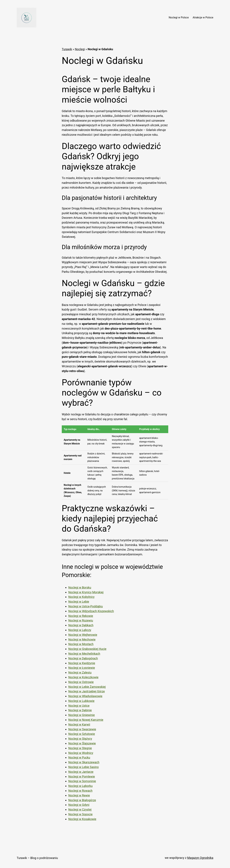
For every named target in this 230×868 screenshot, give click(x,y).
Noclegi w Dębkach (81, 625)
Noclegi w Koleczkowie (83, 677)
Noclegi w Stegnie (80, 748)
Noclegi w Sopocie (80, 814)
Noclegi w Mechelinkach (84, 654)
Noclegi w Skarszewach (84, 762)
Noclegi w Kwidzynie (82, 663)
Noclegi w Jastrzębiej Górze (87, 691)
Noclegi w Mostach (81, 644)
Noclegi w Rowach (80, 791)
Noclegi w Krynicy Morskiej (86, 592)
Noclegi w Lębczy (80, 630)
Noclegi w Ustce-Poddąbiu (86, 606)
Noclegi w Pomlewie (82, 777)
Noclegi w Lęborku (80, 786)
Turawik (67, 49)
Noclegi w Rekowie (81, 616)
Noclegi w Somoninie (82, 781)
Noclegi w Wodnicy (81, 753)
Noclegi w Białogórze (82, 800)
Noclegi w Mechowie (82, 639)
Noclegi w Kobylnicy (81, 597)
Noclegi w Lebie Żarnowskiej (87, 687)
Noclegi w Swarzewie (82, 729)
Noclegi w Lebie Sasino (83, 767)
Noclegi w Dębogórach (83, 658)
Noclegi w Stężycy (80, 739)
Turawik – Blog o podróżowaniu (37, 858)
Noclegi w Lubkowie (81, 701)
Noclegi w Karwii (79, 724)
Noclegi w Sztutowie (82, 734)
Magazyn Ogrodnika (200, 858)
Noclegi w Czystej (80, 809)
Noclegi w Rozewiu (81, 620)
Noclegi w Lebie (79, 602)
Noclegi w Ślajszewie (82, 743)
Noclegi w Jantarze (81, 772)
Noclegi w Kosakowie (82, 819)
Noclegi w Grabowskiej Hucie (87, 649)
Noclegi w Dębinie (80, 710)
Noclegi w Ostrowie (81, 682)
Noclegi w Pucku (79, 757)
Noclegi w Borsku (80, 587)
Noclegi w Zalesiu (80, 672)
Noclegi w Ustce (79, 706)
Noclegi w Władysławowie (85, 696)
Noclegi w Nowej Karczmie (86, 720)
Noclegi (80, 49)
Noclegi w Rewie (79, 795)
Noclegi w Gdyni (79, 805)
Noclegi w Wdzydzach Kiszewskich (91, 611)
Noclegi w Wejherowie (83, 635)
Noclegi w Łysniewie (82, 668)
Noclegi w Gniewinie (81, 715)
